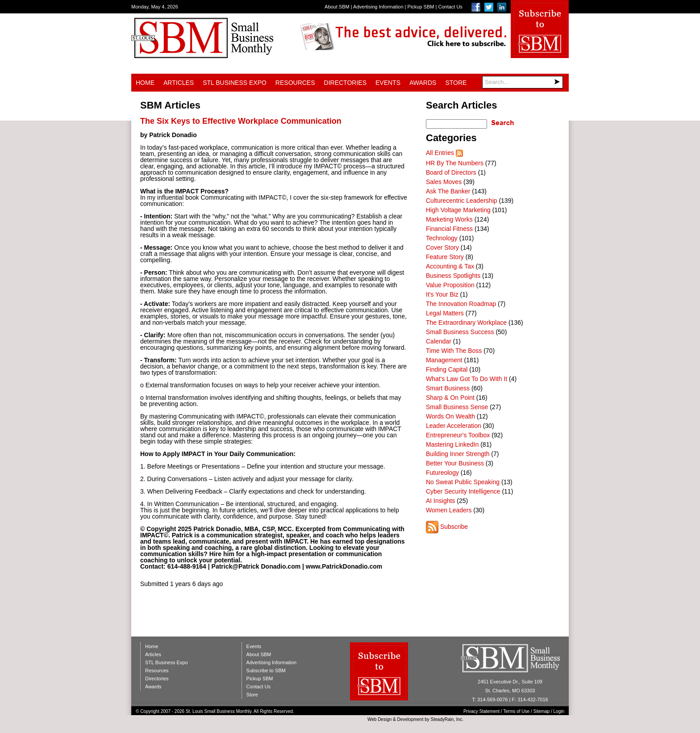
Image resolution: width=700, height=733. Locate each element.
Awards (423, 83)
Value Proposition (450, 285)
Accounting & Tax (450, 266)
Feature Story (445, 257)
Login (559, 711)
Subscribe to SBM (266, 670)
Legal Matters (445, 313)
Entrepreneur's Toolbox (458, 435)
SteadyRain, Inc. (447, 719)
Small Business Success (460, 332)
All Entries (440, 153)
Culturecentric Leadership (462, 201)
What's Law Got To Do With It (467, 379)
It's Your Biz (442, 294)
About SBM (337, 7)
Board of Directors (451, 172)
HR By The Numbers (455, 163)
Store (456, 83)
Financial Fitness (449, 229)
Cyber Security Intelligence (463, 491)
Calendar (439, 341)
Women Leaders (449, 510)
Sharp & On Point (450, 398)
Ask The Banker (448, 191)
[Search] (523, 82)
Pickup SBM (421, 7)
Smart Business (448, 388)
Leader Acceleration (454, 426)
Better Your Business (455, 463)
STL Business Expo (235, 83)
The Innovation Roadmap (461, 304)
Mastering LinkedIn (452, 444)
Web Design (379, 719)
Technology (442, 238)
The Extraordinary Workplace (466, 323)
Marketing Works (449, 219)
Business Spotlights (453, 276)
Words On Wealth (450, 416)
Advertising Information (378, 7)
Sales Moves (444, 182)
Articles (179, 83)
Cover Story (442, 247)
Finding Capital (447, 369)
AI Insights (440, 501)
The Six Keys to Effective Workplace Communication (241, 121)
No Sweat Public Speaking (463, 482)
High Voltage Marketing (458, 210)
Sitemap (542, 711)
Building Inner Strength (458, 454)
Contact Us (450, 7)
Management (444, 360)
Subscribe (454, 527)
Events (388, 83)
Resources (295, 83)
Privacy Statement (481, 711)
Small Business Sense (457, 407)
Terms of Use (516, 711)
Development (410, 719)
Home (145, 83)
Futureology (442, 473)
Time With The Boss (454, 351)
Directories (345, 83)
